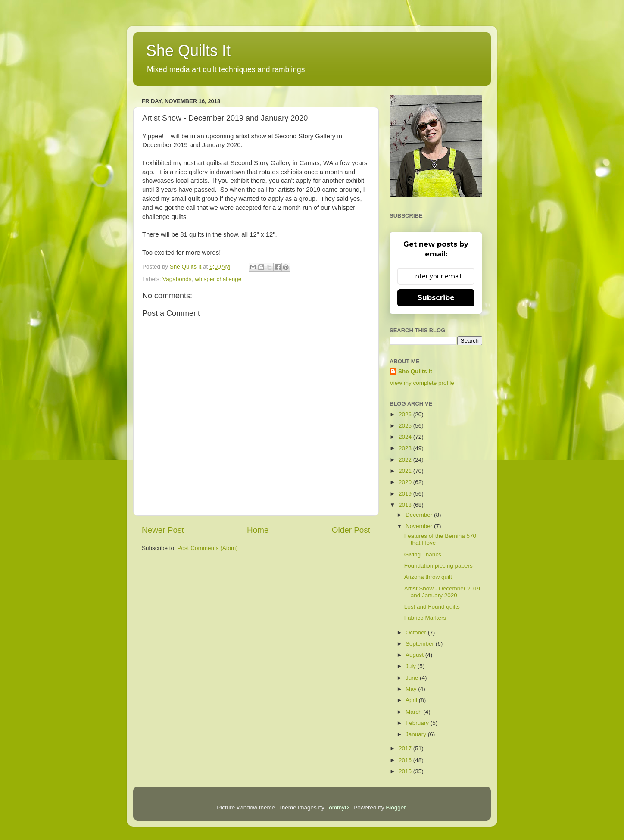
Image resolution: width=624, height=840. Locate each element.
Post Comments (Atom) (208, 548)
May (412, 689)
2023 (406, 448)
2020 (406, 482)
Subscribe (436, 298)
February (418, 723)
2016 (406, 760)
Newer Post (163, 530)
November (420, 526)
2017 (406, 748)
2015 (406, 771)
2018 (406, 505)
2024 (406, 437)
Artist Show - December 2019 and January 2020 (442, 592)
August (415, 655)
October (417, 632)
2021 (406, 471)
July (412, 666)
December (420, 515)
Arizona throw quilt (428, 577)
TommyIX (338, 807)
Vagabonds (177, 279)
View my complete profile (422, 383)
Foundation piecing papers (438, 566)
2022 (406, 460)
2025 (406, 426)
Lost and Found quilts (432, 607)
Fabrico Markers (425, 618)
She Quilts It (188, 51)
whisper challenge (218, 279)
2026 (406, 414)
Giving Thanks (423, 554)
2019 (406, 494)
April (412, 700)
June (413, 678)
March (414, 712)
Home (258, 530)
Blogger (396, 807)
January (417, 734)
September (421, 644)
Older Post (351, 530)
